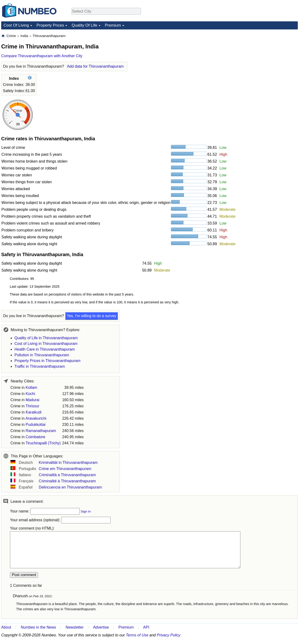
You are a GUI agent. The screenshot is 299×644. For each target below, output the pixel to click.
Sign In (86, 511)
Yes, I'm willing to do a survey (91, 316)
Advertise (101, 627)
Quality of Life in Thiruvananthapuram (46, 338)
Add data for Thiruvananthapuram (95, 66)
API (146, 627)
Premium (113, 25)
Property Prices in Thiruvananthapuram (47, 361)
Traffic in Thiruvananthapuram (40, 366)
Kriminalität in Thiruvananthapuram (68, 463)
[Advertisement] (262, 63)
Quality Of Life (84, 25)
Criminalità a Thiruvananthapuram (67, 475)
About (6, 627)
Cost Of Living (16, 25)
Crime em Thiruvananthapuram (65, 469)
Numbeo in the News (38, 627)
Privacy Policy (169, 635)
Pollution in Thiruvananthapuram (42, 355)
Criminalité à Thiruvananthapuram (67, 481)
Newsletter (75, 627)
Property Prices (50, 25)
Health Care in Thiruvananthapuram (45, 349)
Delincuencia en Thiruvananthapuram (70, 487)
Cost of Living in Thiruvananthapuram (46, 344)
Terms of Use (137, 635)
